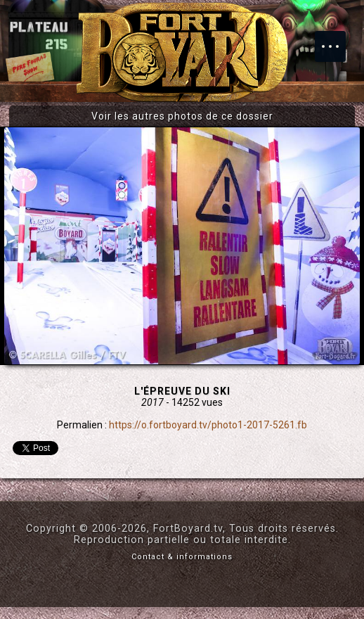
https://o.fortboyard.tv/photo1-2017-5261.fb (208, 425)
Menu (337, 39)
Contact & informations (182, 557)
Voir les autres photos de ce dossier (182, 116)
